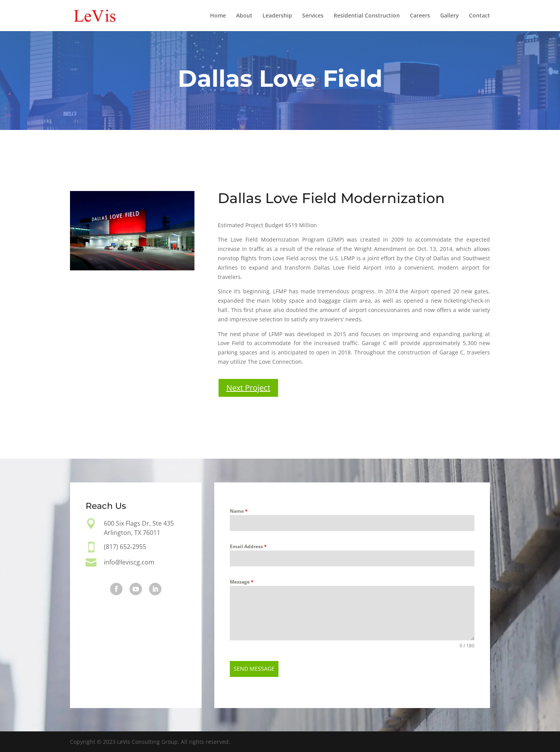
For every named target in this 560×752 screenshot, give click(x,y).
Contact (479, 16)
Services (313, 16)
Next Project (248, 388)
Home (218, 16)
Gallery (450, 16)
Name (239, 511)
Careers (420, 16)
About (244, 16)
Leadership (277, 16)
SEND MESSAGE (254, 669)
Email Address (248, 546)
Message (242, 582)
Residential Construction (367, 16)
